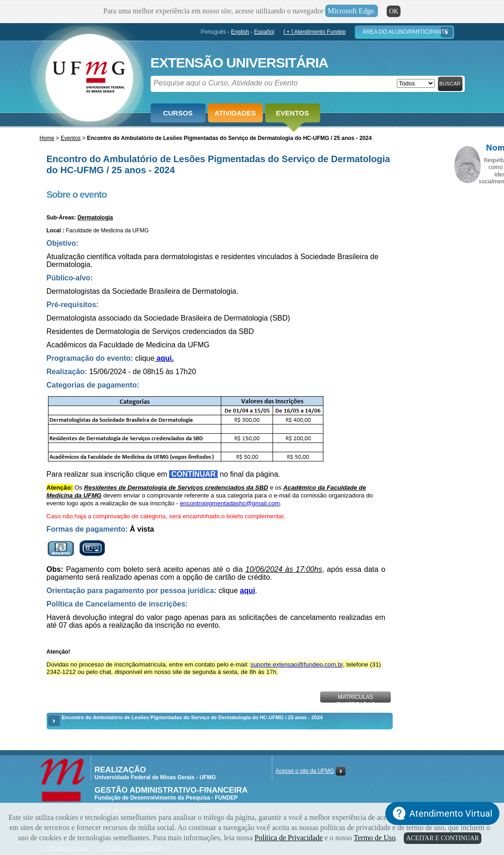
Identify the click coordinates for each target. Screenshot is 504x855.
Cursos (178, 113)
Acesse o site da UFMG (305, 771)
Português (214, 32)
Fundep (87, 75)
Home (47, 138)
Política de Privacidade (289, 838)
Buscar (450, 84)
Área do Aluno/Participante (405, 32)
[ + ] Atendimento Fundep (315, 32)
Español (264, 32)
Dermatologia (95, 218)
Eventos (292, 113)
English (240, 32)
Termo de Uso (375, 838)
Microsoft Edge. (352, 11)
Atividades (235, 113)
